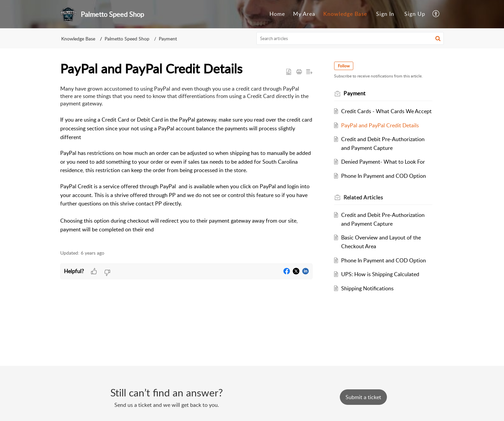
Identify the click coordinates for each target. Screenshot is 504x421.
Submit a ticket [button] (363, 397)
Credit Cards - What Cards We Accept (386, 111)
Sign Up (415, 14)
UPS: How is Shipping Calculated (380, 274)
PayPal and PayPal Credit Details (380, 125)
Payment (168, 39)
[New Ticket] (363, 397)
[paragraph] (186, 164)
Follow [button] (344, 66)
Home (277, 14)
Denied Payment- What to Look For (383, 162)
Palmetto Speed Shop (127, 39)
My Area (304, 14)
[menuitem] (277, 14)
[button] (436, 14)
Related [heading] (363, 197)
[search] (350, 38)
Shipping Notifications (367, 288)
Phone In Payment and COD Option (384, 176)
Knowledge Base (345, 14)
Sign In (385, 14)
